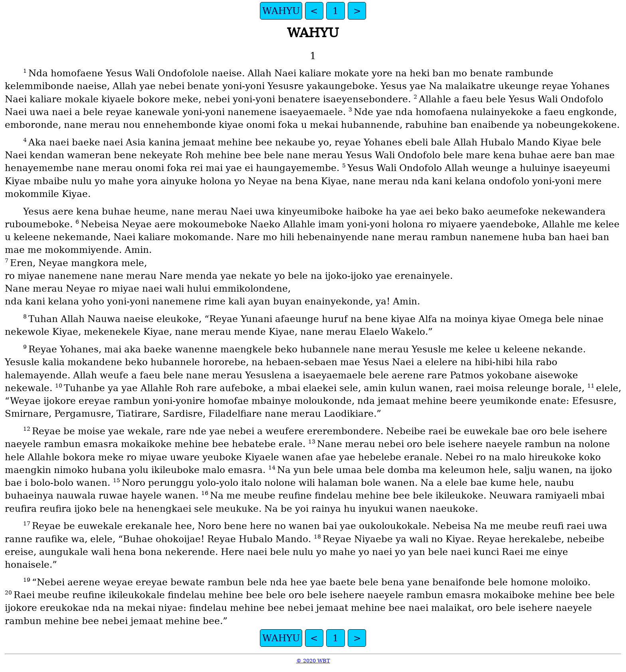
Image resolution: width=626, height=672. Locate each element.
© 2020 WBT (313, 661)
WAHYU (281, 11)
